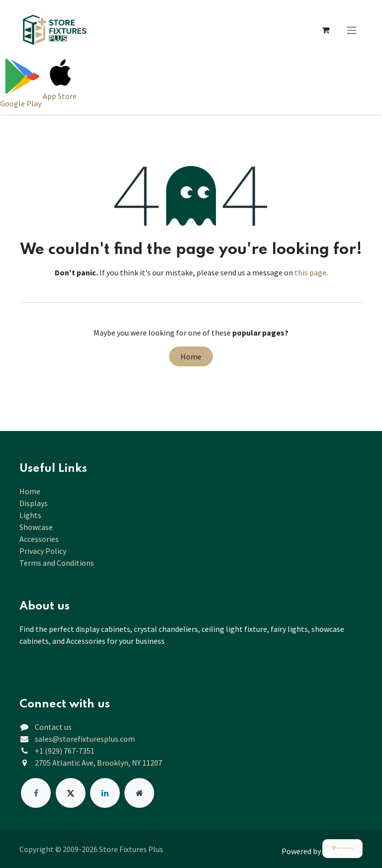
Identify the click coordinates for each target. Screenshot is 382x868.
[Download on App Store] (60, 82)
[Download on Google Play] (21, 82)
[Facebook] (36, 793)
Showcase (36, 527)
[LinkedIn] (105, 793)
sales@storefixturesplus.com (85, 739)
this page (310, 272)
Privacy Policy (43, 551)
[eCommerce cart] (325, 30)
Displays (34, 503)
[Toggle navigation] (352, 30)
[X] (71, 793)
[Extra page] (139, 793)
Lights (30, 515)
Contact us (53, 727)
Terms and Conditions (57, 563)
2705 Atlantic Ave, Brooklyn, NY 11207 (98, 763)
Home (191, 356)
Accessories (39, 539)
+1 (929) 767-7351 (65, 751)
